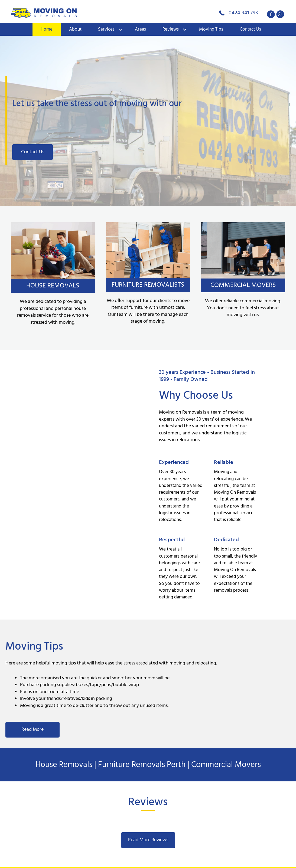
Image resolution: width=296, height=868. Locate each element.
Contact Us (250, 29)
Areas (140, 29)
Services (106, 29)
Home (47, 29)
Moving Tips (211, 29)
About (75, 29)
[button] (271, 14)
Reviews (171, 29)
